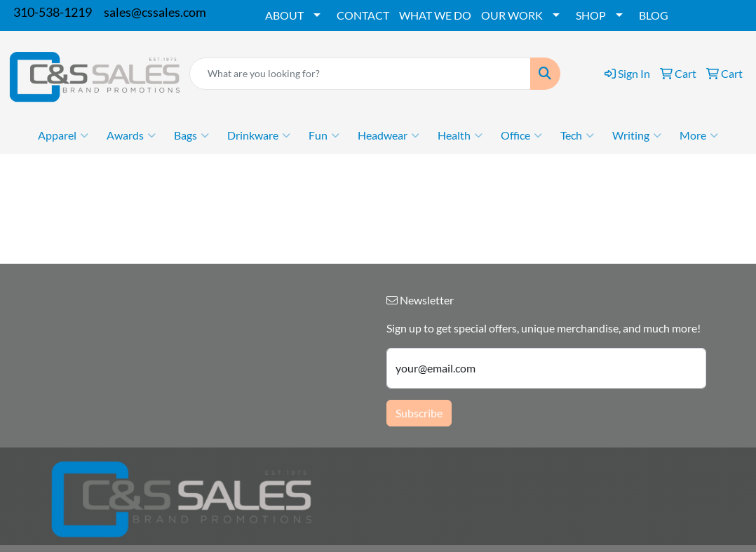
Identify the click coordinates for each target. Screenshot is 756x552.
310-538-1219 (53, 12)
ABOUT (284, 15)
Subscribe (419, 413)
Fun (324, 135)
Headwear (389, 135)
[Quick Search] (360, 74)
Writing (637, 135)
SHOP (591, 15)
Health (460, 135)
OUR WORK (512, 15)
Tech (577, 135)
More (699, 135)
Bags (191, 135)
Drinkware (259, 135)
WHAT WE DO (435, 15)
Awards (131, 135)
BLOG (654, 15)
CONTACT (363, 15)
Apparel (63, 135)
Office (521, 135)
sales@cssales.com (155, 12)
